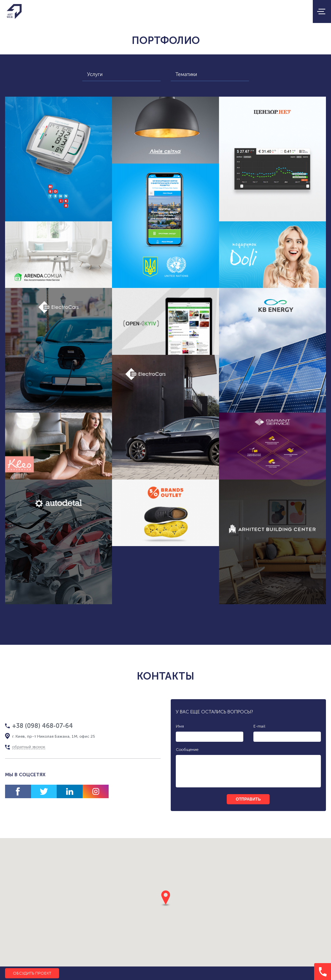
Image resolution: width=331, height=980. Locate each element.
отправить (248, 799)
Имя (180, 726)
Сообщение (187, 750)
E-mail (259, 726)
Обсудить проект (32, 973)
